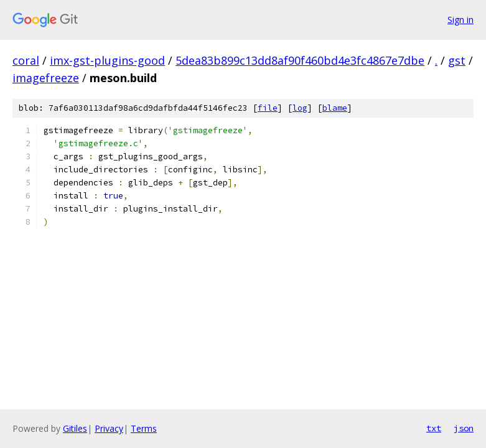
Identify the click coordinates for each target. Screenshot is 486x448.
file (268, 108)
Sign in (460, 20)
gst (457, 60)
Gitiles (75, 428)
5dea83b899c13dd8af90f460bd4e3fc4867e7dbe (300, 60)
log (300, 108)
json (464, 428)
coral (26, 60)
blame (335, 108)
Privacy (109, 428)
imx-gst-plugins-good (107, 60)
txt (434, 428)
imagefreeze (46, 78)
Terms (144, 428)
